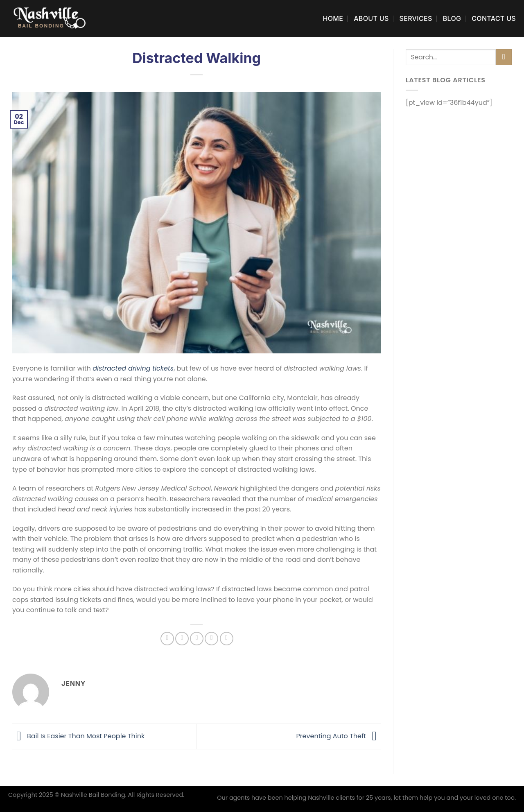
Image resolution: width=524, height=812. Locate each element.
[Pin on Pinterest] (211, 639)
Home (333, 18)
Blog (452, 18)
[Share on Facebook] (167, 639)
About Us (371, 18)
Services (416, 18)
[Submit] (504, 57)
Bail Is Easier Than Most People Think (78, 736)
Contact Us (494, 18)
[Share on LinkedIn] (227, 639)
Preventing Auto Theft (338, 736)
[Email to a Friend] (197, 639)
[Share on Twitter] (182, 639)
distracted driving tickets (133, 368)
